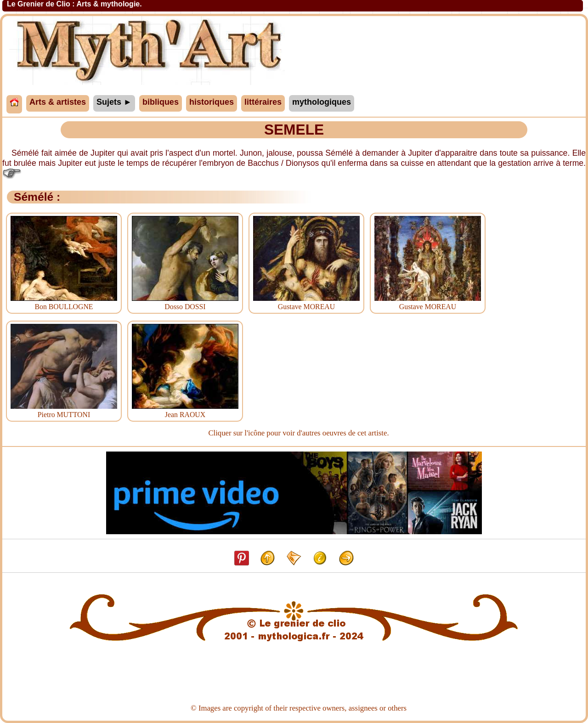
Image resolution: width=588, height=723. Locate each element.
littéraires (263, 102)
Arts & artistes (58, 102)
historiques (212, 102)
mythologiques (322, 102)
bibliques (161, 102)
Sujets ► (114, 102)
